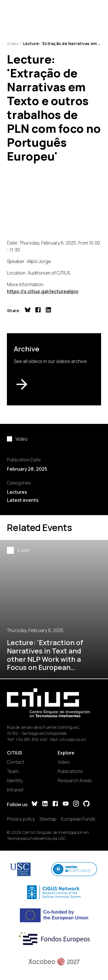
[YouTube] (66, 804)
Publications (70, 771)
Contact (16, 762)
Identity (15, 780)
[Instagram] (76, 804)
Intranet (15, 790)
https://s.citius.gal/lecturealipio (43, 291)
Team (13, 771)
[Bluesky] (35, 804)
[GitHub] (86, 804)
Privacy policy (21, 819)
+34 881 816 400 (32, 739)
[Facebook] (55, 804)
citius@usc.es (73, 739)
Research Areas (75, 780)
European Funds (78, 819)
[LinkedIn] (45, 804)
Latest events (23, 500)
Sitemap (48, 819)
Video (13, 43)
